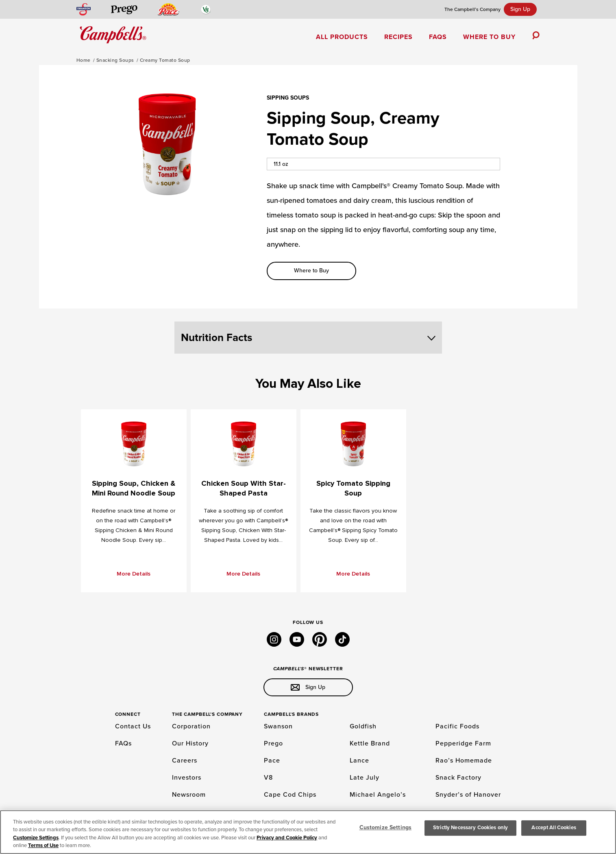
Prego (273, 743)
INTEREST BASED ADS (173, 836)
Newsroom (189, 795)
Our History (190, 743)
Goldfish (363, 726)
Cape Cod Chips (290, 795)
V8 (268, 778)
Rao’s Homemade (464, 761)
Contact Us (133, 726)
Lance (359, 761)
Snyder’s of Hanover (468, 795)
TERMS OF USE (126, 836)
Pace (272, 761)
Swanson (278, 726)
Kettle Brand (370, 743)
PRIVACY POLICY (221, 836)
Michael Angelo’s (378, 795)
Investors (187, 778)
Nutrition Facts (308, 338)
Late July (365, 778)
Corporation (191, 726)
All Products (342, 37)
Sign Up (520, 9)
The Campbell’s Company (472, 9)
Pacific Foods (457, 726)
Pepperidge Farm (463, 743)
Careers (185, 761)
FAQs (438, 37)
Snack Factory (458, 778)
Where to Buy (489, 37)
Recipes (398, 37)
